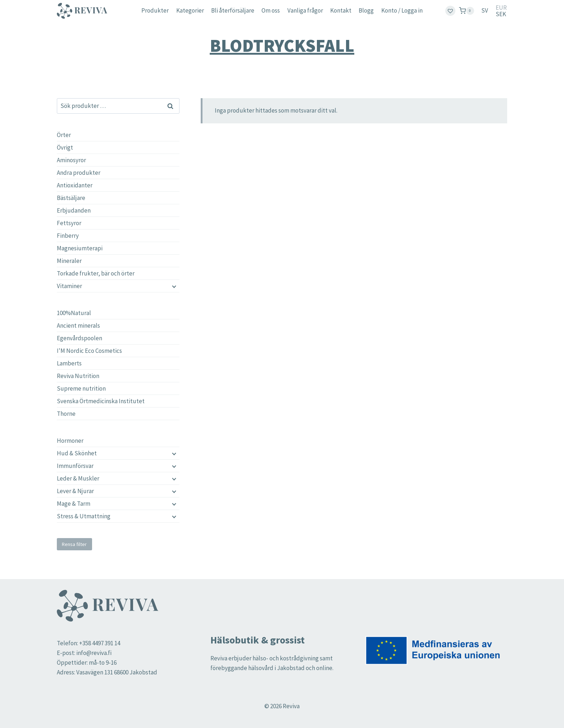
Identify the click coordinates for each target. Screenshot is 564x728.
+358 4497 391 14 (100, 643)
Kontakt (341, 10)
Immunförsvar (75, 466)
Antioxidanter (75, 185)
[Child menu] (173, 453)
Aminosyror (71, 160)
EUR (501, 8)
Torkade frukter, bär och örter (96, 273)
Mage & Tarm (74, 504)
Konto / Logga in (402, 10)
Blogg (366, 10)
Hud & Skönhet (77, 453)
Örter (64, 135)
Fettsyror (69, 223)
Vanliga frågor (305, 10)
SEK (501, 14)
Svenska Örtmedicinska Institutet (101, 401)
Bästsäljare (71, 198)
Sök (171, 106)
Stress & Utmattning (84, 516)
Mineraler (69, 261)
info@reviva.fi (94, 653)
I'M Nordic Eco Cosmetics (89, 351)
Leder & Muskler (78, 478)
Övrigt (65, 147)
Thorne (66, 414)
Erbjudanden (74, 210)
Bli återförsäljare (233, 10)
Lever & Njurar (75, 491)
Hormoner (70, 441)
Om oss (271, 10)
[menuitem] (485, 11)
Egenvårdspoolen (79, 338)
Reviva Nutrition (78, 376)
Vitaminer (69, 286)
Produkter (155, 10)
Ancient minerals (78, 326)
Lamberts (69, 363)
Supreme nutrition (81, 388)
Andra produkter (79, 173)
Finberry (68, 236)
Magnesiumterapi (80, 248)
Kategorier (190, 10)
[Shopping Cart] (467, 11)
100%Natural (74, 313)
